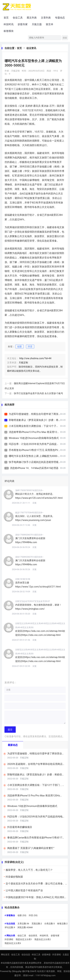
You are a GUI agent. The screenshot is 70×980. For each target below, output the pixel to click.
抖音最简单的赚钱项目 (20, 827)
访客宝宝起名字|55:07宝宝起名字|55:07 (33, 601)
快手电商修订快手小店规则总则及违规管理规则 (35, 462)
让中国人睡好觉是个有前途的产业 (24, 890)
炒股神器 (46, 955)
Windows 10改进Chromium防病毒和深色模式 (34, 438)
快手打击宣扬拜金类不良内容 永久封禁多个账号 (38, 393)
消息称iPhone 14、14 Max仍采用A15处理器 (34, 468)
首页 (6, 18)
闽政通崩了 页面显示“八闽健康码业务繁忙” (31, 848)
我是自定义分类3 (13, 943)
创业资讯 (31, 48)
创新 (20, 347)
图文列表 (32, 18)
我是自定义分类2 (43, 939)
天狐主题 (37, 24)
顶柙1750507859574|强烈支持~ (29, 490)
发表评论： (11, 683)
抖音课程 (9, 939)
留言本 (50, 24)
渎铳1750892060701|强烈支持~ (29, 535)
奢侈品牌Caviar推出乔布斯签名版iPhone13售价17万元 (36, 838)
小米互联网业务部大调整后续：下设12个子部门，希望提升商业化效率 (36, 785)
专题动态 (60, 18)
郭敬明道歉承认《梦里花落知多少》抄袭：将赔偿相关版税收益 (36, 775)
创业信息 (26, 955)
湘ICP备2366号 (29, 971)
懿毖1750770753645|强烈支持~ (29, 513)
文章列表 (46, 18)
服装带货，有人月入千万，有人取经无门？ (29, 870)
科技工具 (36, 955)
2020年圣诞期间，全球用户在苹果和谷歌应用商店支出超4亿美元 (36, 764)
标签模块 (9, 31)
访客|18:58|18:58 (23, 579)
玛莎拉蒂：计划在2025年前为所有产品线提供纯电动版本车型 (36, 817)
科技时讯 (9, 24)
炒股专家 (23, 24)
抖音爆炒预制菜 (14, 877)
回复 (35, 503)
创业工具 (18, 18)
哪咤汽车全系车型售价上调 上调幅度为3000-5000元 (37, 456)
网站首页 (5, 955)
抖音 (30, 347)
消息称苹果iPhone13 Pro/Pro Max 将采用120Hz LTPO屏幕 (34, 796)
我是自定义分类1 (24, 939)
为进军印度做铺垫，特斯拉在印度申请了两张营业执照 (39, 414)
